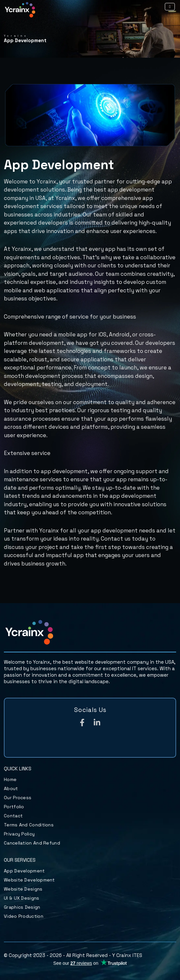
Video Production (24, 916)
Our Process (18, 798)
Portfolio (14, 807)
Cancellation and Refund (32, 843)
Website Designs (23, 889)
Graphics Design (22, 907)
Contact (13, 816)
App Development (24, 871)
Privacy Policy (19, 834)
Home (10, 779)
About (11, 788)
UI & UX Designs (22, 898)
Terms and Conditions (29, 825)
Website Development (29, 880)
